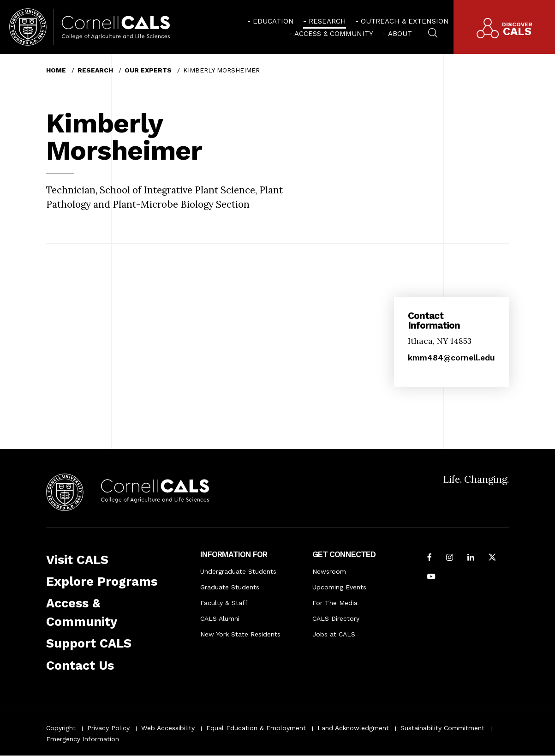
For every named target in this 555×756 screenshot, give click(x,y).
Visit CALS (77, 560)
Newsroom (329, 571)
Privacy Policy (108, 728)
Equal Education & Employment (256, 728)
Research (327, 21)
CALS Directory (336, 618)
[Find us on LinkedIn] (471, 558)
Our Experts (148, 70)
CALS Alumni (220, 618)
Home (56, 70)
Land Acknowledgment (353, 728)
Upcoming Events (339, 587)
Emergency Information (83, 739)
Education (273, 21)
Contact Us (80, 666)
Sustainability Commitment (442, 728)
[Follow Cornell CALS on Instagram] (450, 558)
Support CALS (89, 643)
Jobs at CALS (334, 634)
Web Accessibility (168, 728)
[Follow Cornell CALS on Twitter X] (492, 558)
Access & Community (334, 34)
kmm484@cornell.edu (451, 358)
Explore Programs (102, 582)
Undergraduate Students (238, 571)
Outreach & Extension (405, 21)
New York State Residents (240, 634)
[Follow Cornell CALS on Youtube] (431, 577)
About (400, 34)
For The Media (335, 603)
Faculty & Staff (224, 603)
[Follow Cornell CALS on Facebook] (430, 558)
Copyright (61, 728)
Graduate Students (230, 587)
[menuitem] (271, 21)
